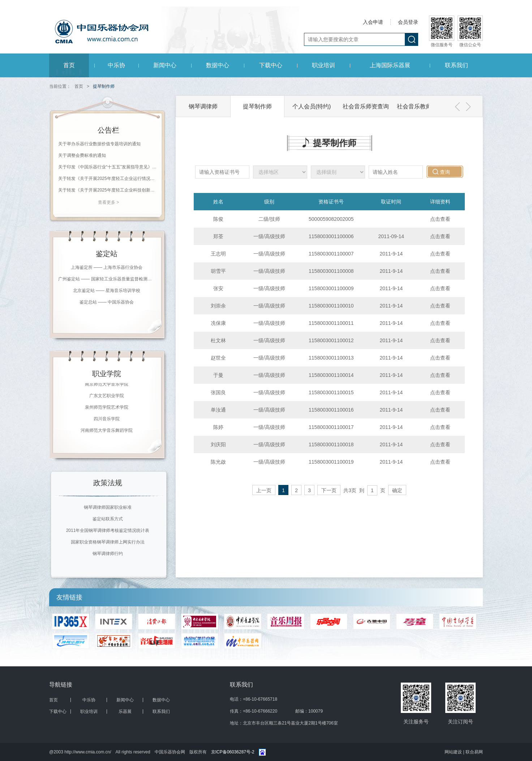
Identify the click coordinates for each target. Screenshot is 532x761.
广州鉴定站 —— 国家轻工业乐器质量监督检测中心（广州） (107, 279)
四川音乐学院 (107, 419)
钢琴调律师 (203, 106)
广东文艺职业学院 (107, 396)
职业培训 (323, 65)
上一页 (264, 490)
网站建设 (454, 752)
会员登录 (408, 22)
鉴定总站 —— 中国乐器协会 (107, 302)
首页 (69, 65)
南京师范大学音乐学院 (107, 384)
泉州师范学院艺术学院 (107, 408)
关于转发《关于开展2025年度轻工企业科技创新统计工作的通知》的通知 (108, 190)
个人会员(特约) (312, 106)
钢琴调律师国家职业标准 (108, 507)
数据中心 (218, 65)
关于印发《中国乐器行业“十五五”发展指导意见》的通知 (108, 167)
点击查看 (440, 219)
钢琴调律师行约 (108, 554)
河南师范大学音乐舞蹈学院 (107, 431)
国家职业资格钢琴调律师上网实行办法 (108, 542)
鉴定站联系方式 (108, 519)
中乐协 (116, 65)
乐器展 (125, 711)
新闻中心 (165, 65)
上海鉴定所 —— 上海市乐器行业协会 (107, 267)
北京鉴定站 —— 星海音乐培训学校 (107, 291)
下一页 (329, 490)
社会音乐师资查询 (366, 106)
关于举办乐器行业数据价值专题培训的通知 (99, 144)
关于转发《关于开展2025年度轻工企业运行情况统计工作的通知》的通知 (108, 179)
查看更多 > (108, 202)
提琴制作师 (257, 106)
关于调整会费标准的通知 (82, 155)
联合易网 (474, 752)
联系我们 (456, 65)
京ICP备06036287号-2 (233, 752)
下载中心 (271, 65)
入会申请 (373, 22)
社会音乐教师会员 (420, 106)
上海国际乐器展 (390, 65)
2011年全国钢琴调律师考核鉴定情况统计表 (108, 530)
